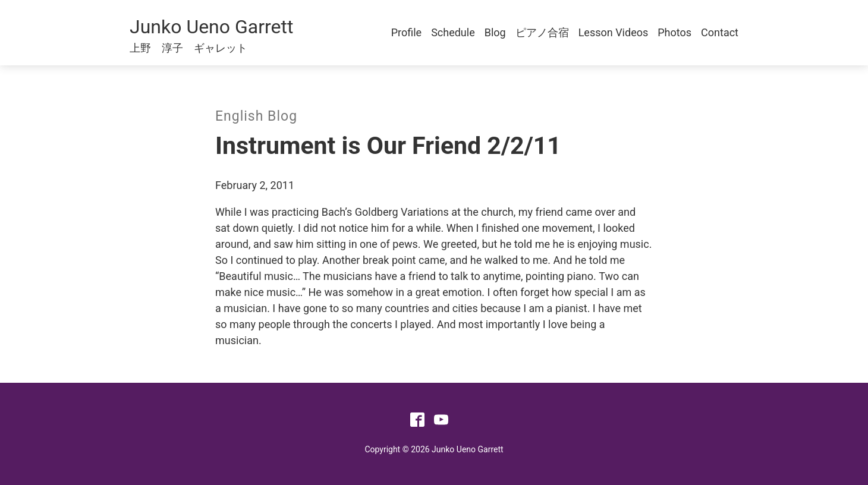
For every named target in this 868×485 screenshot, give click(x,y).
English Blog (256, 116)
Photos (674, 32)
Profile (406, 32)
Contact (720, 32)
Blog (495, 32)
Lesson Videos (614, 32)
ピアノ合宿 (542, 32)
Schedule (453, 32)
